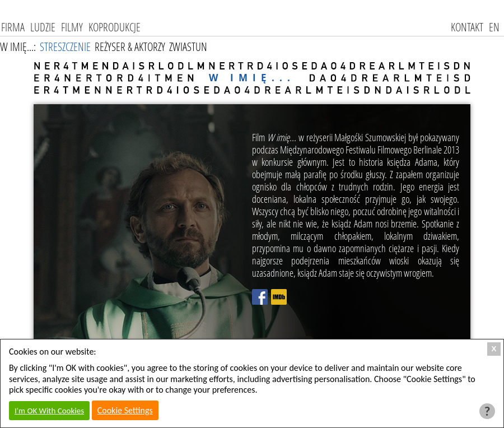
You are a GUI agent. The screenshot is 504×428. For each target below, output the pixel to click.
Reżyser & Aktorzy (130, 46)
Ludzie (43, 27)
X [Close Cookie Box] (494, 349)
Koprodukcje (115, 27)
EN (494, 27)
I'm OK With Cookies (49, 411)
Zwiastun (188, 46)
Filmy (72, 27)
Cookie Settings (125, 410)
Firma (13, 27)
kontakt (467, 27)
